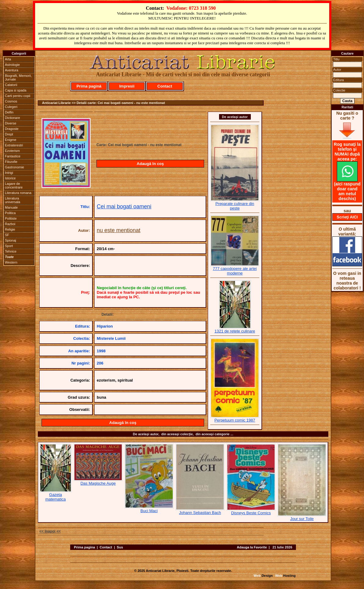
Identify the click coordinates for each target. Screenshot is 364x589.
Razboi (10, 224)
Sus (120, 547)
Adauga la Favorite (252, 547)
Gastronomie (14, 167)
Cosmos (11, 101)
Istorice (10, 178)
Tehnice (11, 251)
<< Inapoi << (50, 531)
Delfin (9, 112)
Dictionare (13, 118)
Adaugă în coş (150, 164)
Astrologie (12, 65)
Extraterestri (14, 145)
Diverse (11, 123)
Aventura (12, 70)
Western (11, 262)
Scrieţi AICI (347, 217)
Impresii (127, 86)
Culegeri (11, 107)
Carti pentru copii (18, 96)
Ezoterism (12, 151)
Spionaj (11, 240)
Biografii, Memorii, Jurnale (18, 77)
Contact (165, 86)
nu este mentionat (119, 230)
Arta (8, 59)
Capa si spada (16, 90)
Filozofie (11, 162)
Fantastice (13, 156)
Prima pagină (89, 86)
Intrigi (9, 173)
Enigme (11, 140)
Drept (9, 134)
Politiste (11, 218)
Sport (9, 246)
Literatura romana (18, 193)
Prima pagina (84, 547)
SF (7, 235)
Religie (10, 229)
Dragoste (12, 129)
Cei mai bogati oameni (124, 207)
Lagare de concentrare (14, 185)
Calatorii (11, 85)
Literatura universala (13, 200)
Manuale (11, 207)
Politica (10, 213)
